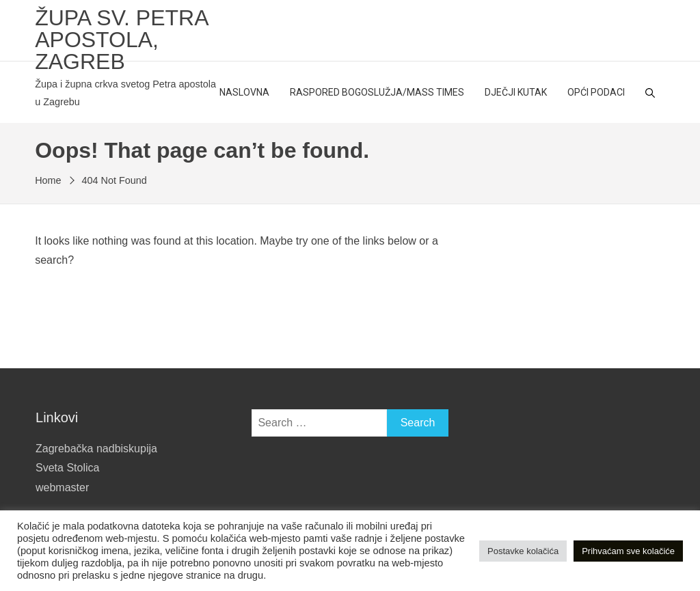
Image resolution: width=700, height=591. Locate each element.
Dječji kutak (516, 92)
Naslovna (244, 92)
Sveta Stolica (67, 468)
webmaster (62, 487)
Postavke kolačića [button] (523, 551)
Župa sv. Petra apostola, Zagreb (121, 40)
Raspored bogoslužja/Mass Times (377, 92)
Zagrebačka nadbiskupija (96, 449)
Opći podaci (596, 92)
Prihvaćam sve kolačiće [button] (628, 551)
